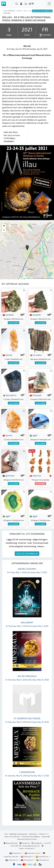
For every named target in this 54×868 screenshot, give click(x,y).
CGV (6, 834)
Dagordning (10, 11)
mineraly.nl (12, 860)
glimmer (9, 475)
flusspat (35, 395)
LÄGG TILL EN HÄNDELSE (27, 554)
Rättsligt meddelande (18, 834)
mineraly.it (27, 856)
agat (33, 435)
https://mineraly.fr (27, 848)
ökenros (35, 475)
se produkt (14, 323)
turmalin (36, 355)
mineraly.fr (16, 853)
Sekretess (33, 834)
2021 (19, 11)
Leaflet (28, 278)
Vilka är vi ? (44, 834)
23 (30, 11)
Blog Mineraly (11, 843)
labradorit (10, 395)
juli (25, 11)
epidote (8, 315)
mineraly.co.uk (32, 853)
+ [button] (4, 226)
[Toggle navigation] (49, 4)
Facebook (25, 843)
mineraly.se (42, 860)
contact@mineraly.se (31, 846)
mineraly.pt (27, 860)
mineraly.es (42, 856)
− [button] (4, 230)
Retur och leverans (12, 836)
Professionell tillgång (31, 836)
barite (7, 355)
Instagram (37, 843)
